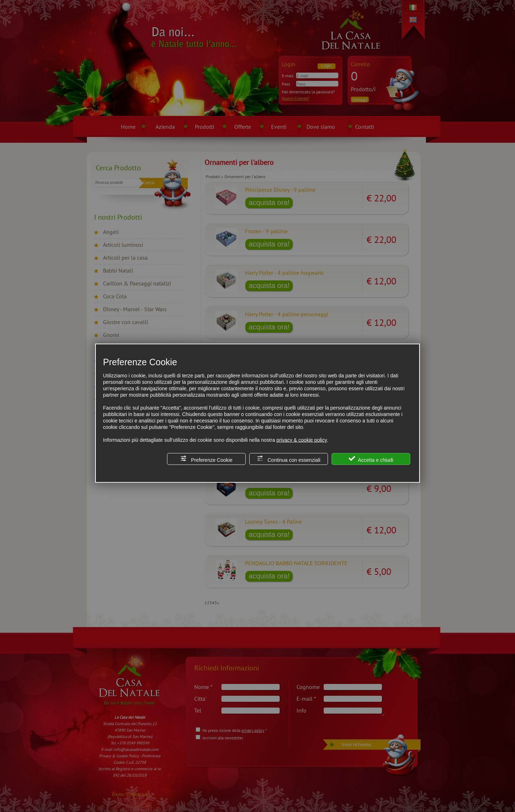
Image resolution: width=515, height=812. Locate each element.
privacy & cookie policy (302, 440)
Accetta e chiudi (371, 459)
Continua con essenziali (289, 459)
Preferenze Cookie (206, 459)
